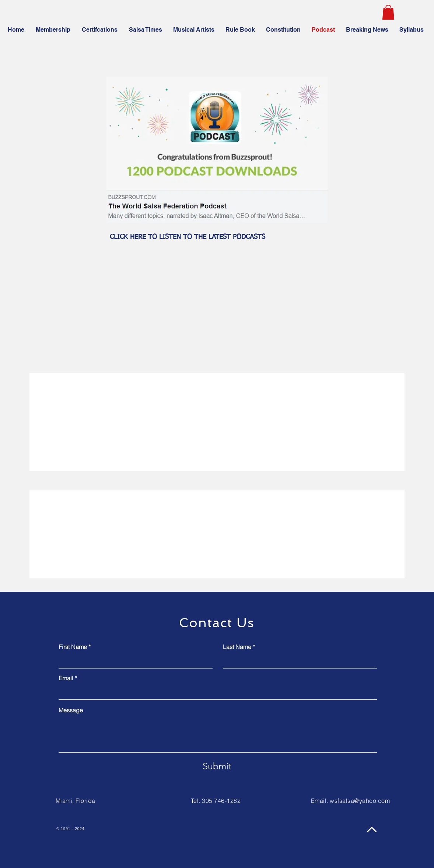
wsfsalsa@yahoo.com (360, 801)
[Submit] (217, 766)
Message (71, 710)
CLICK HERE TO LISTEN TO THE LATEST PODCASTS (188, 237)
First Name (73, 647)
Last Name (237, 647)
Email (66, 678)
